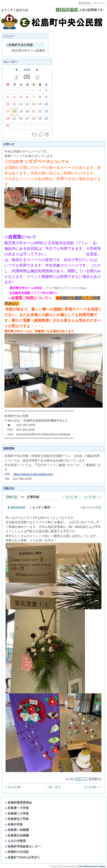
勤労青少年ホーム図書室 (27, 51)
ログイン (100, 3)
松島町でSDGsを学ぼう (23, 857)
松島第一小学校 (17, 808)
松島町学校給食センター (23, 846)
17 (8, 112)
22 (40, 112)
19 (21, 112)
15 (40, 105)
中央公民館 (94, 507)
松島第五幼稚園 (17, 835)
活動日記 (12, 497)
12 (21, 105)
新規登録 (84, 3)
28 (21, 91)
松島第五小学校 (17, 819)
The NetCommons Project (92, 866)
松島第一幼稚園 (17, 830)
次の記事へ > (93, 497)
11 (14, 105)
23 (46, 112)
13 (27, 105)
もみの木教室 (15, 841)
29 (27, 91)
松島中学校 (14, 824)
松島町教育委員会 (18, 803)
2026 (27, 70)
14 (34, 105)
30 (34, 91)
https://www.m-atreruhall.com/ (33, 474)
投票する (81, 779)
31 (8, 127)
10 (8, 105)
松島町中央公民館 (19, 45)
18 (14, 112)
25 (14, 120)
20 (27, 112)
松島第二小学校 (17, 813)
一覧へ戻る (53, 787)
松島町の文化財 (17, 852)
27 (14, 91)
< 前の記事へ (71, 497)
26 (8, 91)
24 (8, 120)
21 (34, 112)
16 (46, 105)
